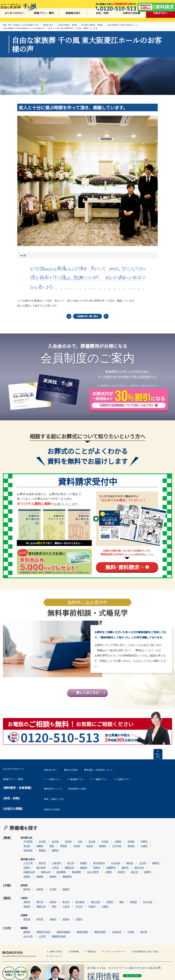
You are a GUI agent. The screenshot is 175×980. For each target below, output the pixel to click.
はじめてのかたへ (15, 18)
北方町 (62, 879)
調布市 (134, 862)
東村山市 (55, 866)
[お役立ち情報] (13, 813)
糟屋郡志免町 (68, 915)
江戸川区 (126, 844)
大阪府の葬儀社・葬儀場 (77, 25)
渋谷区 (77, 839)
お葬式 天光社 (56, 930)
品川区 (64, 839)
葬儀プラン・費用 (44, 18)
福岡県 (24, 910)
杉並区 (98, 844)
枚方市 (75, 888)
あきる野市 (102, 866)
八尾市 (75, 893)
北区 (89, 839)
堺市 (63, 893)
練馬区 (64, 848)
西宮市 (36, 901)
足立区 (101, 839)
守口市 (88, 893)
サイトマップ (56, 934)
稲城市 (92, 857)
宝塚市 (75, 901)
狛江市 (79, 857)
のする (125, 570)
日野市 (36, 862)
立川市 (152, 857)
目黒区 (140, 839)
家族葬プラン (77, 787)
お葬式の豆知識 (131, 18)
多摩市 (156, 866)
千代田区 (37, 839)
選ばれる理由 (77, 779)
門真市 (101, 893)
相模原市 (76, 871)
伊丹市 (49, 901)
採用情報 (77, 930)
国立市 (143, 866)
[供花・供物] (11, 804)
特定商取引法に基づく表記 (155, 930)
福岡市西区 (91, 910)
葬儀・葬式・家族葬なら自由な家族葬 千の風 (24, 25)
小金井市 (65, 857)
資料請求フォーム (56, 795)
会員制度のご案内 (84, 795)
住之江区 (156, 888)
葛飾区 (49, 844)
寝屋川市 (50, 893)
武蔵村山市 (38, 866)
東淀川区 (104, 888)
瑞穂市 (75, 879)
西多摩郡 (70, 866)
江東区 (153, 844)
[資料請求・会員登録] (17, 796)
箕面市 (36, 893)
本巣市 (49, 879)
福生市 (139, 857)
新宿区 (140, 844)
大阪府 (24, 888)
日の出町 (124, 857)
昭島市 (165, 857)
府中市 (51, 857)
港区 (61, 844)
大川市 (51, 915)
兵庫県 (24, 901)
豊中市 (49, 888)
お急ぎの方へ (161, 18)
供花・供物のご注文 (57, 804)
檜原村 (92, 862)
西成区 (142, 888)
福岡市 (36, 910)
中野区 (153, 839)
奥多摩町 (85, 866)
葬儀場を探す (73, 18)
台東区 (127, 839)
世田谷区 (37, 848)
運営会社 (95, 930)
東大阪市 (89, 888)
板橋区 (111, 844)
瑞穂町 (49, 871)
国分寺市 (148, 862)
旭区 (130, 888)
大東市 (114, 893)
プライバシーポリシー (121, 930)
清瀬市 (36, 871)
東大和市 (50, 862)
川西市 (88, 901)
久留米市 (125, 910)
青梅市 (62, 871)
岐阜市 (36, 879)
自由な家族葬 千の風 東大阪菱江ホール (139, 25)
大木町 (140, 910)
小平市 (64, 862)
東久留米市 (108, 857)
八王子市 (37, 857)
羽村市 (105, 862)
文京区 (51, 839)
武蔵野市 (120, 862)
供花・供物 (102, 18)
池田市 (36, 888)
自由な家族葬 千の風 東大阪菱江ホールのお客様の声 (27, 29)
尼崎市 (62, 901)
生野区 (119, 888)
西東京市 (78, 862)
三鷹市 (117, 866)
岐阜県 (24, 879)
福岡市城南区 (72, 910)
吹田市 (62, 888)
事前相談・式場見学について (109, 779)
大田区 (85, 844)
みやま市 (37, 915)
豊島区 (51, 848)
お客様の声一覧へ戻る (88, 318)
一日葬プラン (54, 787)
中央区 (114, 839)
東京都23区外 (24, 859)
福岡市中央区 (52, 910)
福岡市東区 (109, 910)
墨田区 (72, 844)
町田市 (130, 866)
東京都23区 (24, 841)
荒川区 (36, 844)
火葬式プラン (124, 787)
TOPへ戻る (158, 765)
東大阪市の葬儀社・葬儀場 (105, 25)
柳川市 (153, 910)
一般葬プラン (101, 787)
